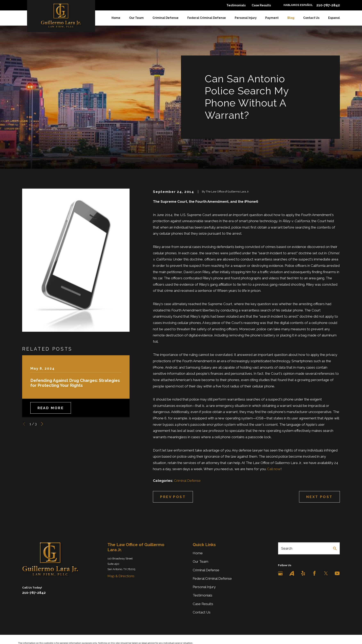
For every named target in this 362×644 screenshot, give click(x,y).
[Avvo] (292, 573)
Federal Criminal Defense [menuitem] (207, 18)
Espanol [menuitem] (334, 18)
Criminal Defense (187, 481)
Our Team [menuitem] (136, 18)
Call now (274, 469)
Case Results (261, 5)
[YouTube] (337, 573)
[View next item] (42, 424)
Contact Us (202, 612)
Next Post (319, 497)
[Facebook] (314, 573)
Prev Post (173, 497)
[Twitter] (326, 573)
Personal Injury (204, 587)
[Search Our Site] (335, 548)
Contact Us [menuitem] (311, 18)
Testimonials (236, 5)
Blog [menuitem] (291, 18)
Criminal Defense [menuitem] (166, 18)
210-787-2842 (328, 5)
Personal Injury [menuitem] (246, 18)
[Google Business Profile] (280, 573)
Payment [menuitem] (272, 18)
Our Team (200, 561)
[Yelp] (303, 573)
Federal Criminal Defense (212, 578)
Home (198, 553)
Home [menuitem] (116, 18)
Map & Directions (121, 576)
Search (287, 548)
